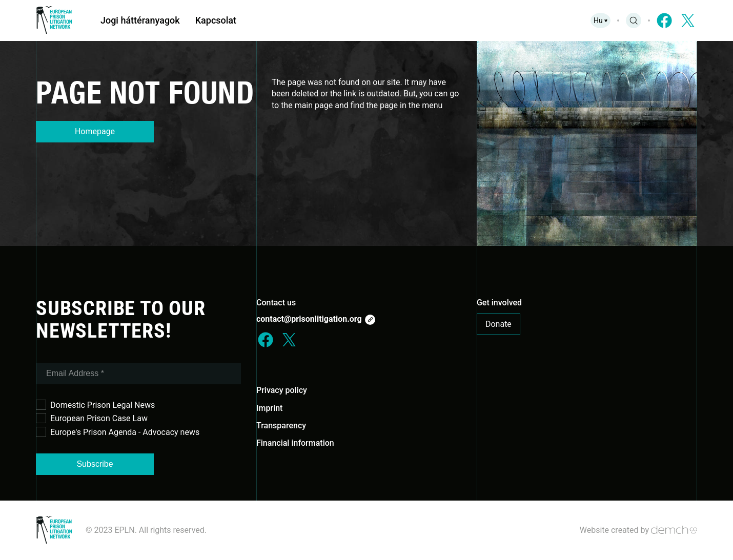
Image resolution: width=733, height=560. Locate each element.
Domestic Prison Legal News (95, 405)
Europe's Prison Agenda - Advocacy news (118, 432)
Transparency (281, 426)
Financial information (295, 443)
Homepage (95, 131)
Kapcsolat (216, 20)
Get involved (499, 303)
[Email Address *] (138, 374)
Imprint (269, 408)
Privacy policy (282, 390)
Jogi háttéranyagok (140, 20)
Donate (498, 324)
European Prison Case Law (92, 418)
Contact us (276, 303)
